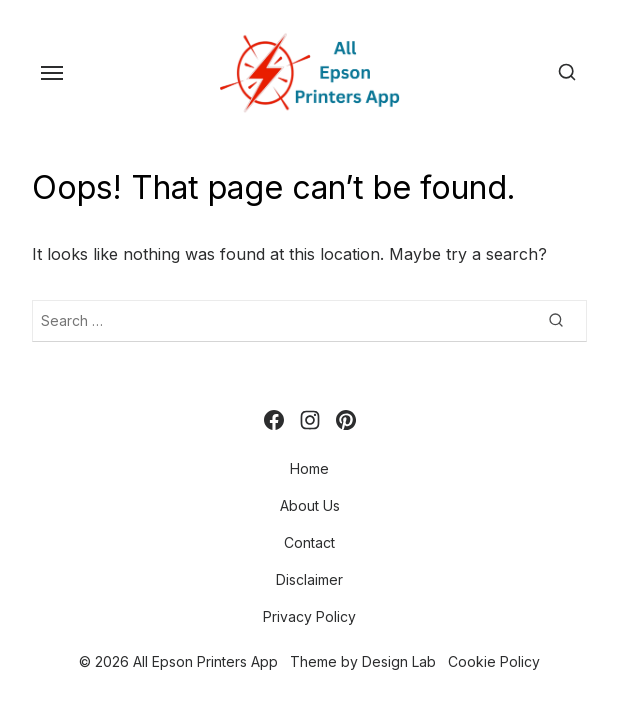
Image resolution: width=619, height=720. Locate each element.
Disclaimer (309, 579)
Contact (309, 542)
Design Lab (399, 661)
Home (309, 468)
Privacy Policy (309, 616)
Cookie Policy (494, 661)
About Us (310, 505)
